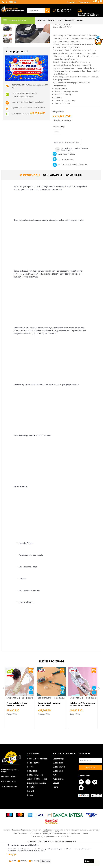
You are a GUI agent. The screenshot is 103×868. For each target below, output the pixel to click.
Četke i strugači (57, 25)
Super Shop (20, 25)
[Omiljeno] (94, 2)
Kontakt (31, 815)
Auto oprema (58, 803)
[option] (8, 37)
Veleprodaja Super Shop (37, 803)
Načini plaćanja (33, 786)
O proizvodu (30, 199)
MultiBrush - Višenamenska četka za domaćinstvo (82, 728)
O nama (30, 819)
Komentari (74, 199)
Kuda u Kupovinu (8, 25)
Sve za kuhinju (59, 790)
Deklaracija (53, 199)
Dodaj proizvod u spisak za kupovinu (70, 188)
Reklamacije (32, 795)
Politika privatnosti (35, 799)
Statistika (24, 861)
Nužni (14, 861)
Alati (55, 799)
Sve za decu (58, 786)
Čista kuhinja (45, 25)
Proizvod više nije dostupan (67, 166)
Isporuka (31, 790)
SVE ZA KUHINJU (32, 25)
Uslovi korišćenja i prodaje (38, 782)
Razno (55, 811)
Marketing (31, 811)
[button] (39, 11)
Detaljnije (12, 854)
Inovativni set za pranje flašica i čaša (49, 728)
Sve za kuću (58, 795)
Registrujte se (85, 2)
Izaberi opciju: (59, 150)
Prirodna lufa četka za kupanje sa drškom (17, 728)
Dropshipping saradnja (36, 807)
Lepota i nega (59, 782)
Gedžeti (56, 807)
